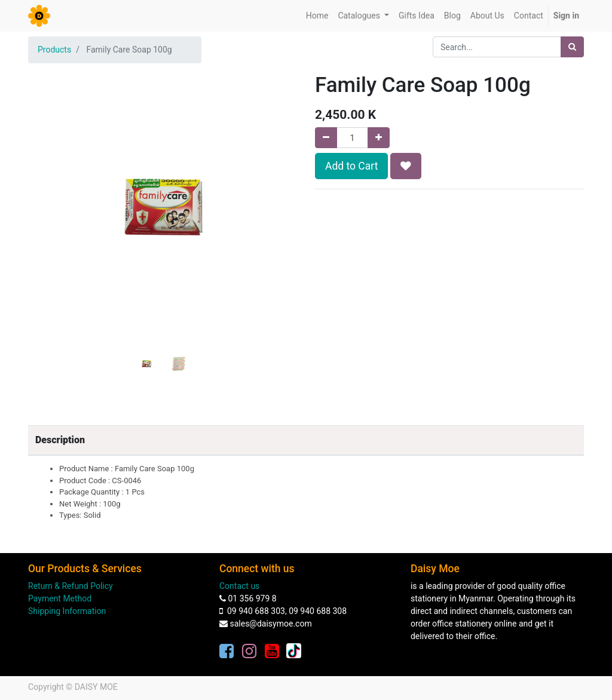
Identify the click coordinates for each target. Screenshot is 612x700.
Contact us (239, 586)
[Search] (572, 47)
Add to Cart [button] (351, 166)
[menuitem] (317, 16)
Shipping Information (67, 611)
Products (54, 50)
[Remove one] (326, 138)
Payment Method (60, 598)
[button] (48, 192)
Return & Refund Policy (71, 586)
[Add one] (379, 138)
